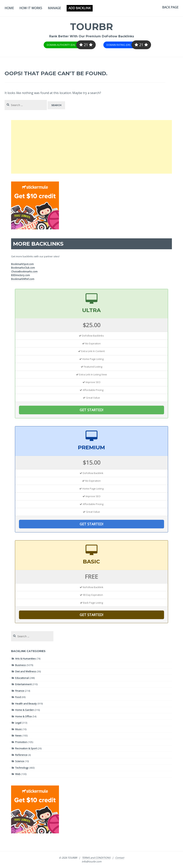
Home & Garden (25, 710)
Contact (120, 858)
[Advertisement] (91, 147)
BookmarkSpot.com (22, 264)
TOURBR (92, 27)
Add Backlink (80, 8)
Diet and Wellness (26, 671)
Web (18, 774)
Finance (20, 691)
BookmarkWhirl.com (23, 279)
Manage (54, 8)
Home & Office (23, 716)
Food (18, 697)
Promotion (21, 742)
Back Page (170, 7)
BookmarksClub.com (23, 268)
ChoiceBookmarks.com (24, 271)
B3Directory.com (20, 275)
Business (20, 665)
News (18, 736)
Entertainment (23, 684)
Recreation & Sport (26, 748)
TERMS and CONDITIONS (96, 858)
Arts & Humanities (25, 659)
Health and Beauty (26, 704)
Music (18, 729)
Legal (18, 723)
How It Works (31, 8)
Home (9, 8)
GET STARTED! (91, 410)
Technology (22, 768)
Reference (21, 755)
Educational (22, 678)
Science (20, 761)
